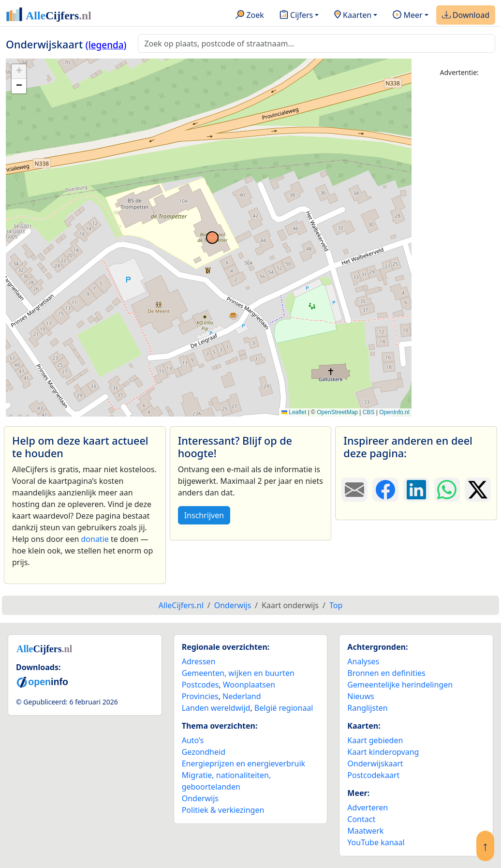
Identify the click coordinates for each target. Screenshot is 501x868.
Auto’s (193, 740)
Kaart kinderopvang (383, 752)
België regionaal (284, 708)
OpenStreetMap (337, 412)
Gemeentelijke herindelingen (400, 685)
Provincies (200, 696)
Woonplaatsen (249, 685)
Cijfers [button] (296, 15)
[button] (19, 72)
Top (336, 605)
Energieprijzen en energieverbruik (243, 763)
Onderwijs (200, 798)
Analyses (363, 661)
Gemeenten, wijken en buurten (238, 673)
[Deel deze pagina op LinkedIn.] (416, 490)
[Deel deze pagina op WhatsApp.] (447, 490)
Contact (361, 819)
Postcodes (200, 685)
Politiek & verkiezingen (223, 810)
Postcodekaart (373, 775)
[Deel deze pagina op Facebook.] (385, 490)
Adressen (199, 661)
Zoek (250, 15)
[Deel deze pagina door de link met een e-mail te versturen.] (354, 490)
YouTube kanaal (376, 842)
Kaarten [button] (353, 15)
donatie (95, 539)
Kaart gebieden (375, 740)
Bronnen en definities (386, 673)
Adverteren (368, 808)
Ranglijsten (367, 708)
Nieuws (361, 696)
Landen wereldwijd (216, 708)
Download (466, 15)
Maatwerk (365, 831)
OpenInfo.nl (394, 412)
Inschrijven (204, 515)
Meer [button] (407, 15)
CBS (369, 412)
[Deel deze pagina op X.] (478, 490)
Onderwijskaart (375, 763)
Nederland (242, 696)
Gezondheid (204, 752)
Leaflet (294, 412)
